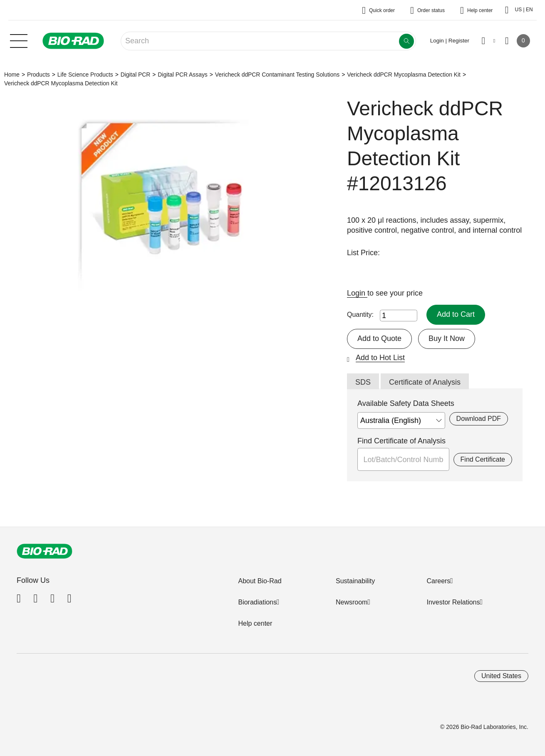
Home (12, 75)
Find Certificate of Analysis (401, 441)
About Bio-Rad (260, 581)
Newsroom (352, 602)
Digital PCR (136, 75)
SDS (363, 382)
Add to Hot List (380, 358)
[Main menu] (19, 40)
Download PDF (479, 419)
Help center (255, 623)
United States (501, 676)
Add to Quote (379, 338)
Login (357, 293)
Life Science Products (85, 75)
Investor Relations (453, 602)
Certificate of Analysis (425, 382)
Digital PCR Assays (182, 75)
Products (38, 75)
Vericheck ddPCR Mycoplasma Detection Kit (404, 75)
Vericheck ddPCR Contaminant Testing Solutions (277, 75)
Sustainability (355, 581)
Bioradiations (257, 602)
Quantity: (360, 315)
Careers (438, 581)
